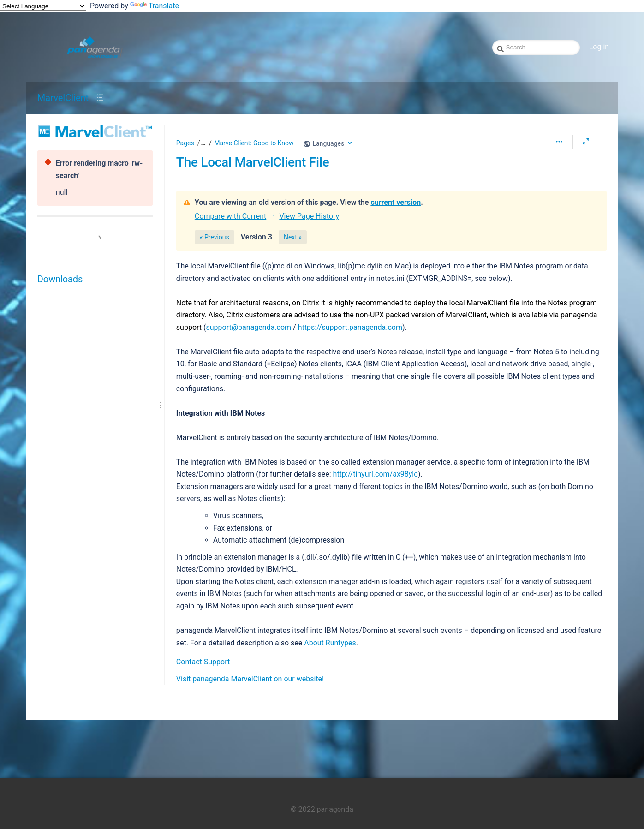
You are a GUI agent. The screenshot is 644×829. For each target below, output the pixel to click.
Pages (185, 143)
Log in (599, 47)
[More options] (559, 142)
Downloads (60, 279)
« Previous (215, 237)
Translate (155, 6)
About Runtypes (330, 643)
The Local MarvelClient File (253, 162)
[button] (202, 143)
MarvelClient (63, 98)
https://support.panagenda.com (350, 327)
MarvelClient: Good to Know (254, 143)
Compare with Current (230, 216)
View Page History (309, 216)
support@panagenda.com (249, 327)
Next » (293, 237)
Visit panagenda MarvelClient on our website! (250, 679)
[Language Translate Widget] (43, 6)
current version (396, 202)
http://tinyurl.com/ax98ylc (376, 474)
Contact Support (203, 662)
